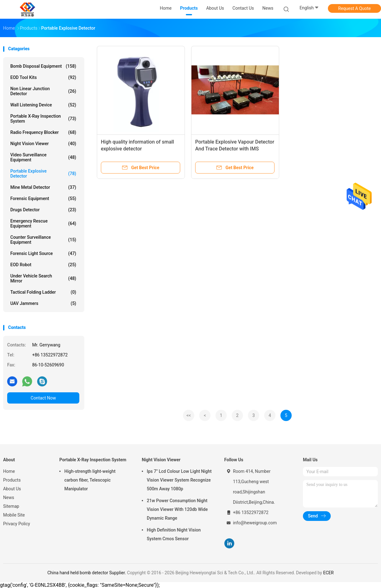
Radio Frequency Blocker (43, 132)
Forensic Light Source (43, 253)
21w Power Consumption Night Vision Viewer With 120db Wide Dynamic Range (177, 509)
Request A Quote (354, 8)
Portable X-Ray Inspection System (43, 119)
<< (189, 415)
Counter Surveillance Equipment (43, 240)
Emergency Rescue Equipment (43, 223)
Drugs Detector (43, 210)
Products (12, 480)
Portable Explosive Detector (43, 174)
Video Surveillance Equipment (43, 157)
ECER (329, 573)
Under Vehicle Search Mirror (43, 278)
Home (9, 471)
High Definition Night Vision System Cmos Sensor (174, 534)
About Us (12, 489)
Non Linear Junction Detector (43, 91)
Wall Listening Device (43, 105)
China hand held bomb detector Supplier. (87, 573)
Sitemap (11, 506)
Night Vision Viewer (43, 144)
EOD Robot (43, 265)
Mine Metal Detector (43, 187)
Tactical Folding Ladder (43, 292)
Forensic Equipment (43, 198)
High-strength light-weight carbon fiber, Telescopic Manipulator (90, 480)
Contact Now (43, 398)
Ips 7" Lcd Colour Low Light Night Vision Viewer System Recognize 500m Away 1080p (179, 480)
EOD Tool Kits (43, 77)
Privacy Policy (17, 524)
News (9, 497)
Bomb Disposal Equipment (43, 66)
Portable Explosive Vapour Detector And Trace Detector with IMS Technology (235, 149)
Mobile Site (14, 515)
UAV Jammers (43, 303)
